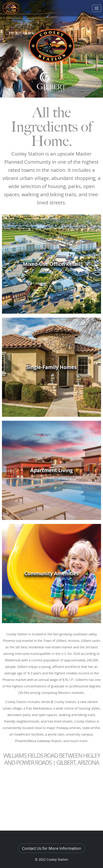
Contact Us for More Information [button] (51, 848)
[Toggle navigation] (97, 8)
